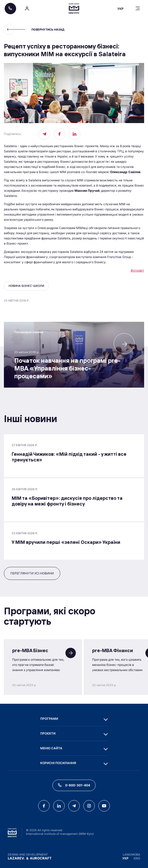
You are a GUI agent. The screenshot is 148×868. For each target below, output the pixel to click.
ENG (137, 858)
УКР (125, 858)
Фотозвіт (137, 270)
